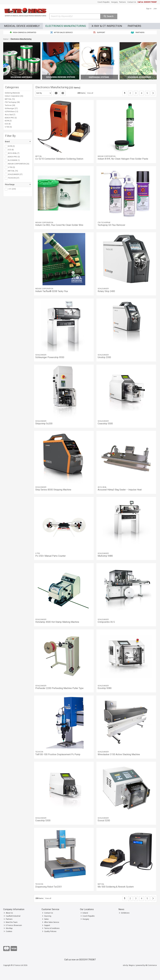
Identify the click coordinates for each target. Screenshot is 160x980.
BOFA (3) (8, 121)
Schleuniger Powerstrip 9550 (50, 357)
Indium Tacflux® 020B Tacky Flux (52, 291)
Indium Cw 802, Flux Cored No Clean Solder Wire (59, 225)
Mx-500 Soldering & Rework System (116, 887)
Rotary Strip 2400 (106, 291)
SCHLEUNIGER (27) (15, 174)
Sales (45, 919)
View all (90, 93)
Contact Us (132, 2)
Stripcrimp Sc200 (44, 424)
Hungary (114, 2)
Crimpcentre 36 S (106, 622)
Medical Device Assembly (22, 26)
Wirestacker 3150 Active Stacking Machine (119, 754)
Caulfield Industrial (12, 916)
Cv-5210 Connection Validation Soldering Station (59, 159)
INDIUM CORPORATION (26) (19, 164)
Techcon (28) (10, 105)
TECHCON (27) (14, 178)
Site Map (8, 928)
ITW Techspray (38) (12, 102)
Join (155, 9)
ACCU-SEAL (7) (14, 153)
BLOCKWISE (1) (14, 160)
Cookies (8, 931)
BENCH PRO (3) (11, 118)
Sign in (149, 9)
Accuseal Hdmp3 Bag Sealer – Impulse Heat (120, 490)
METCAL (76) (10, 99)
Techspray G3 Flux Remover (111, 225)
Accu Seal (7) (10, 115)
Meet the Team (11, 922)
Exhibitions (124, 913)
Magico (132, 965)
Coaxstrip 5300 (43, 821)
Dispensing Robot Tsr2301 (49, 887)
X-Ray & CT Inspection (107, 26)
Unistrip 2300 (104, 357)
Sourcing (47, 916)
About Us (8, 913)
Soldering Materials (12, 93)
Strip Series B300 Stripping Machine (53, 490)
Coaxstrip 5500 (105, 424)
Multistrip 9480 (105, 556)
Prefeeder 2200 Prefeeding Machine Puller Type (59, 688)
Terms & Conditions (51, 928)
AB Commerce (151, 965)
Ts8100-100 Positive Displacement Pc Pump (58, 754)
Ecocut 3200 (104, 821)
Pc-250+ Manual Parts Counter (51, 556)
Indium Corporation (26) (14, 96)
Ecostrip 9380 (105, 688)
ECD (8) (8, 124)
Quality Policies (49, 931)
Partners (122, 2)
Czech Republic (104, 2)
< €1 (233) (12, 189)
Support (46, 925)
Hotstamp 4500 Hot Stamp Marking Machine (57, 622)
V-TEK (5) (8, 127)
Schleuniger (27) (11, 108)
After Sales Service (51, 922)
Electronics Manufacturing (66, 26)
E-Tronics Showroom (13, 925)
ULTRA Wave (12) (11, 112)
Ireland (84, 913)
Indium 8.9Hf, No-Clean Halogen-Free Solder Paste (123, 159)
